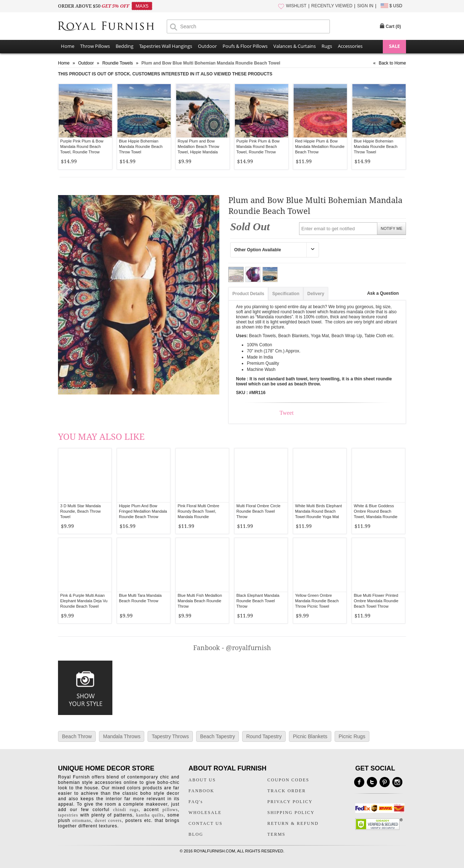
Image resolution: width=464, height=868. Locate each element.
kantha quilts (150, 815)
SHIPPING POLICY (291, 813)
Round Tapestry (264, 736)
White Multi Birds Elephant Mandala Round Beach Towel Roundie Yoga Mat (318, 511)
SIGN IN (365, 6)
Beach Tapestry (217, 736)
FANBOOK (201, 791)
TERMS (277, 834)
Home (68, 46)
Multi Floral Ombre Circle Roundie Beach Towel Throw (258, 511)
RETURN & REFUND (293, 823)
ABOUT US (202, 780)
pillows (170, 810)
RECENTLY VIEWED (332, 6)
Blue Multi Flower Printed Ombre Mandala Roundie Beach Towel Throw (376, 601)
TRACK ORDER (287, 791)
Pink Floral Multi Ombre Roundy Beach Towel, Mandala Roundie (198, 511)
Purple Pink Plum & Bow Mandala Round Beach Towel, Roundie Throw (82, 146)
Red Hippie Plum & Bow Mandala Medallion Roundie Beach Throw (320, 146)
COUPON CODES (289, 780)
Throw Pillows (95, 46)
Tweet (287, 413)
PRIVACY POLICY (290, 802)
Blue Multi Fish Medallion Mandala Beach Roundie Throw (200, 601)
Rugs (327, 46)
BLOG (196, 834)
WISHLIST (296, 6)
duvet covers (108, 821)
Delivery (316, 294)
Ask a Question (383, 293)
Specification (286, 294)
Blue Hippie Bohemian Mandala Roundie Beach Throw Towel (141, 146)
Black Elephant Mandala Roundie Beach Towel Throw (258, 601)
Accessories (350, 46)
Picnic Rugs (352, 736)
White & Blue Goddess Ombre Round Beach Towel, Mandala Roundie (376, 511)
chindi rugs (126, 810)
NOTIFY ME (391, 228)
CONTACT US (206, 823)
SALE (394, 46)
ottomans (82, 821)
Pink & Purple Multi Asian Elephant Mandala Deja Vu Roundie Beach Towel (84, 601)
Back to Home (392, 63)
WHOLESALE (205, 813)
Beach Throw (77, 736)
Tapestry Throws (170, 736)
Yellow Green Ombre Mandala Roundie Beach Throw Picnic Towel (317, 601)
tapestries (68, 815)
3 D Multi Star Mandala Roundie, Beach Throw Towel (80, 511)
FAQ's (196, 802)
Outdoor (207, 46)
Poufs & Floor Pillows (245, 46)
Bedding (125, 46)
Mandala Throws (122, 736)
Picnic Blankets (310, 736)
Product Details (248, 294)
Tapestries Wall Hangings (166, 46)
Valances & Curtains (295, 46)
